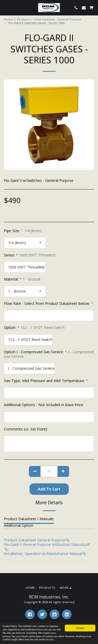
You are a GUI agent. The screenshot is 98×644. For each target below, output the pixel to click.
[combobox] (25, 243)
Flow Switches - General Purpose (58, 19)
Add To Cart (49, 489)
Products (24, 19)
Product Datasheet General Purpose (35, 540)
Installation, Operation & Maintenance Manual (43, 554)
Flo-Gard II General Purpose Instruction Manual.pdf (47, 544)
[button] (6, 7)
